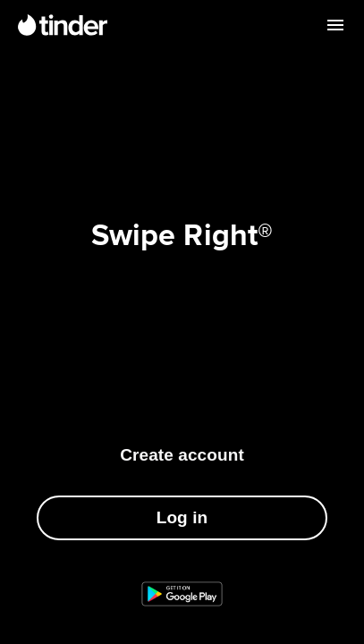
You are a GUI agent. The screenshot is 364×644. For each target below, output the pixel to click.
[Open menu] (335, 25)
